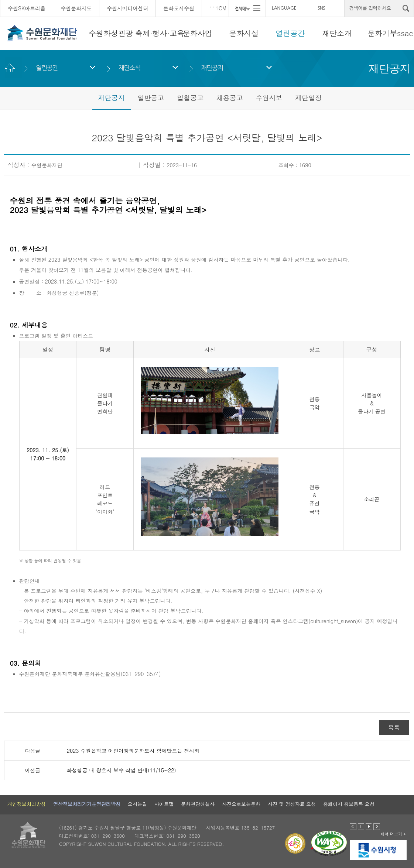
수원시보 (269, 98)
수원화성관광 (111, 33)
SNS (321, 8)
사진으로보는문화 (241, 804)
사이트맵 (164, 804)
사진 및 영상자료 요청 (292, 804)
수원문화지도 (76, 8)
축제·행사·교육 (160, 33)
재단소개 (337, 33)
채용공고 (230, 98)
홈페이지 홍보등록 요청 (349, 804)
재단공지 (212, 68)
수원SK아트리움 (27, 8)
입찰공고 (190, 98)
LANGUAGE (284, 8)
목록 (394, 728)
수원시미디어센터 (127, 8)
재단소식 (129, 68)
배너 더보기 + (393, 834)
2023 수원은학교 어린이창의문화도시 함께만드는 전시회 (133, 751)
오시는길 (137, 804)
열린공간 (290, 33)
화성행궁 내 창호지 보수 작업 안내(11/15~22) (122, 770)
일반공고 (151, 98)
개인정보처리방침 (27, 804)
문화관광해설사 (198, 804)
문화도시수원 (179, 8)
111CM (218, 8)
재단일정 (308, 98)
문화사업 (198, 33)
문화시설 (244, 33)
